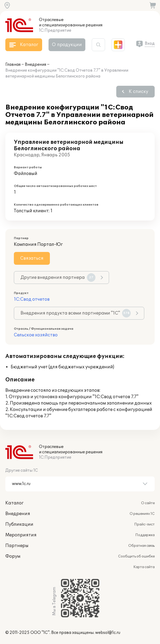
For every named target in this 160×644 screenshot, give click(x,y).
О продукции (67, 45)
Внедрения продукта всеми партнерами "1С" (76, 313)
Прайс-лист (144, 524)
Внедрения (35, 65)
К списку (139, 92)
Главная (13, 65)
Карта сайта (144, 567)
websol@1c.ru (108, 633)
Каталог (14, 503)
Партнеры (17, 546)
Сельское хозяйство (36, 335)
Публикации (19, 524)
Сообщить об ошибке (136, 556)
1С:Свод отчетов (32, 299)
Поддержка (145, 535)
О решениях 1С (142, 514)
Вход (150, 44)
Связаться (32, 258)
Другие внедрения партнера (58, 278)
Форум (13, 556)
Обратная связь (141, 546)
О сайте (148, 503)
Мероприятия (21, 535)
